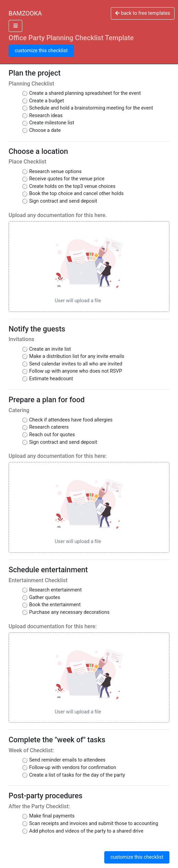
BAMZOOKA (25, 13)
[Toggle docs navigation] (15, 26)
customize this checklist (41, 51)
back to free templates (143, 13)
